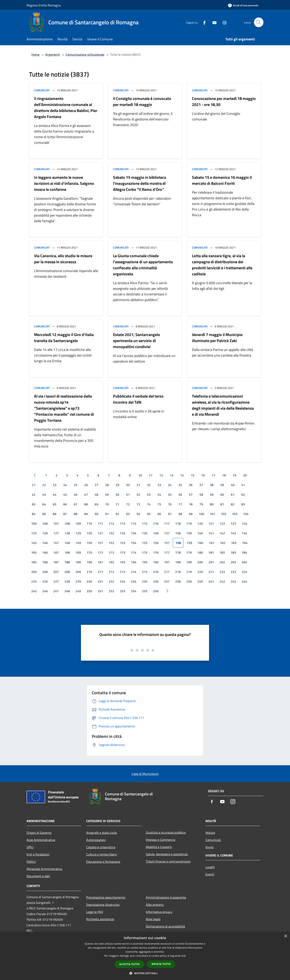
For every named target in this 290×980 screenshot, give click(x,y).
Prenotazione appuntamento (106, 897)
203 (233, 562)
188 (67, 562)
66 (65, 504)
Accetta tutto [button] (129, 964)
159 (189, 543)
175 (145, 552)
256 (156, 591)
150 (89, 543)
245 (34, 591)
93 (128, 514)
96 (159, 514)
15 (193, 475)
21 (34, 485)
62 (243, 495)
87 (65, 514)
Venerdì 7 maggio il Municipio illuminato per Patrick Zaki (217, 338)
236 (156, 581)
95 (149, 514)
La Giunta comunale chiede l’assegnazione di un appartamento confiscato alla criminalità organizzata (143, 265)
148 (67, 543)
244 (244, 581)
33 (159, 485)
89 (86, 514)
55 (170, 495)
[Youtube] (213, 22)
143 (233, 533)
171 (100, 552)
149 (78, 543)
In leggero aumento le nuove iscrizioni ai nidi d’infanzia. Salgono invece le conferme (64, 183)
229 (78, 581)
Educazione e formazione (103, 862)
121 (211, 523)
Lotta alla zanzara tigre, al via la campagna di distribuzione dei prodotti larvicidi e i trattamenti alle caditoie (222, 265)
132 (111, 533)
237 (167, 581)
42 (34, 495)
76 (170, 504)
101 (213, 514)
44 (55, 495)
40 (233, 485)
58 (201, 495)
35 (180, 485)
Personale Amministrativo (44, 869)
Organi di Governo (39, 833)
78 (191, 504)
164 (245, 543)
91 (107, 514)
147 (56, 543)
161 (212, 543)
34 (170, 485)
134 (134, 533)
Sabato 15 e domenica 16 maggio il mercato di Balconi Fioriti (222, 180)
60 (222, 495)
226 (45, 581)
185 (34, 562)
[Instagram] (223, 22)
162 (223, 543)
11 (151, 475)
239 (189, 581)
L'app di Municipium (145, 774)
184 (244, 552)
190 (89, 562)
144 (244, 533)
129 (78, 533)
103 (235, 514)
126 (45, 533)
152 (111, 543)
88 (76, 514)
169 (78, 552)
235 (145, 581)
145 (34, 543)
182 (222, 552)
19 (234, 475)
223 (233, 572)
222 (222, 572)
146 (45, 543)
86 (55, 514)
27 (96, 485)
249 (78, 591)
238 (178, 581)
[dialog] (145, 956)
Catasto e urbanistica (101, 847)
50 (117, 495)
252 (111, 591)
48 (96, 495)
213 (123, 572)
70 (107, 504)
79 (201, 504)
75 (159, 504)
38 (212, 485)
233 (123, 581)
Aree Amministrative (41, 840)
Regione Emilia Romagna (44, 5)
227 (56, 581)
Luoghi (210, 867)
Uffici (30, 847)
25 (76, 485)
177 (167, 552)
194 (134, 562)
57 (191, 495)
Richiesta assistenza (100, 919)
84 (34, 514)
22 (44, 485)
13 (172, 475)
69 (96, 504)
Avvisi (210, 847)
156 (156, 543)
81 (222, 504)
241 (211, 581)
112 (111, 523)
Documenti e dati (38, 876)
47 (86, 495)
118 (178, 523)
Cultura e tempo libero (101, 854)
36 (191, 485)
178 (178, 552)
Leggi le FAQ (95, 912)
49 (107, 495)
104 (246, 514)
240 (200, 581)
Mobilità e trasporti (159, 847)
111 (100, 523)
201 (211, 562)
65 (55, 504)
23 (55, 485)
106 (45, 523)
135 (145, 533)
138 (178, 533)
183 (233, 552)
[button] (145, 973)
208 (67, 572)
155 (145, 543)
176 (156, 552)
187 (56, 562)
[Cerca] (259, 22)
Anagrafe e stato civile (101, 833)
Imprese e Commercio (161, 840)
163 (234, 543)
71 (117, 504)
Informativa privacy (159, 912)
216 (156, 572)
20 (245, 475)
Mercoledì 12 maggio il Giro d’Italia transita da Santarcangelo (64, 338)
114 (134, 523)
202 (222, 562)
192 (111, 562)
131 (100, 533)
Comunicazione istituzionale (85, 55)
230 (89, 581)
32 (149, 485)
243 (233, 581)
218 (178, 572)
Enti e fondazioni (38, 854)
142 (222, 533)
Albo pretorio (155, 905)
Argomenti (53, 55)
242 (222, 581)
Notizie (210, 833)
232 (111, 581)
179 (189, 552)
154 (134, 543)
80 (212, 504)
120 (200, 523)
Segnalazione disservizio (103, 905)
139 (189, 533)
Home (35, 55)
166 (45, 552)
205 (34, 572)
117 (167, 523)
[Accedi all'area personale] (243, 5)
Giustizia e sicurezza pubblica (166, 832)
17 (213, 475)
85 (44, 514)
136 (156, 533)
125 (34, 533)
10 (140, 475)
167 (56, 552)
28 (107, 485)
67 (76, 504)
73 (138, 504)
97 (170, 514)
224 (244, 572)
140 (200, 533)
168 (67, 552)
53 (149, 495)
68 (86, 504)
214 (134, 572)
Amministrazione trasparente (166, 897)
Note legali (153, 919)
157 (167, 543)
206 (45, 572)
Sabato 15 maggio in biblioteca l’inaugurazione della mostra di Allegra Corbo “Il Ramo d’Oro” (139, 183)
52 (138, 495)
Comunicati (42, 90)
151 (100, 543)
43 (44, 495)
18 (224, 475)
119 (189, 523)
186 (45, 562)
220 (200, 572)
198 (178, 562)
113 (123, 523)
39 (222, 485)
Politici (31, 862)
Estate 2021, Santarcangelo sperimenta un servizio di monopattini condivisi (137, 341)
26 (86, 485)
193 (123, 562)
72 (128, 504)
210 (89, 572)
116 (156, 523)
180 (200, 552)
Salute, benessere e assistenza (167, 854)
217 (167, 572)
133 (123, 533)
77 (180, 504)
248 (67, 591)
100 (201, 514)
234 (134, 581)
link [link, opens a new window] (184, 956)
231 (100, 581)
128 (67, 533)
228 (67, 581)
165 (34, 552)
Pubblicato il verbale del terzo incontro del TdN (138, 399)
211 (100, 572)
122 (222, 523)
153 (123, 543)
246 (45, 591)
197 (167, 562)
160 (200, 543)
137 (167, 533)
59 (212, 495)
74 (149, 504)
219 (189, 572)
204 (244, 562)
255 (145, 591)
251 (100, 591)
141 (211, 533)
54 (159, 495)
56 (180, 495)
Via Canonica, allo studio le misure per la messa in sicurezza (63, 259)
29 (117, 485)
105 (34, 523)
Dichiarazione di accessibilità (165, 926)
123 (233, 523)
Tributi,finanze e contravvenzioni (168, 861)
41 (243, 485)
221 (211, 572)
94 (138, 514)
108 (67, 523)
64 (44, 504)
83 (243, 504)
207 (56, 572)
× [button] (285, 936)
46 (76, 495)
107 (56, 523)
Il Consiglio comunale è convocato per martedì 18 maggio (142, 101)
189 (78, 562)
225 (34, 581)
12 (161, 475)
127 (56, 533)
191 (100, 562)
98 (180, 514)
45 (65, 495)
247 (56, 591)
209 (78, 572)
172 (111, 552)
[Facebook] (203, 22)
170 (89, 552)
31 (138, 485)
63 (34, 504)
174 (134, 552)
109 (78, 523)
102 (224, 514)
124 (244, 523)
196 (156, 562)
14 (182, 475)
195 (145, 562)
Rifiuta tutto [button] (161, 964)
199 (189, 562)
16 (203, 475)
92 (117, 514)
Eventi (210, 874)
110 (89, 523)
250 (89, 591)
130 (89, 533)
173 (123, 552)
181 (211, 552)
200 (200, 562)
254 (134, 591)
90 (96, 514)
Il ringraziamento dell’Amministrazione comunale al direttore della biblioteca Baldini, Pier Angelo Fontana (66, 107)
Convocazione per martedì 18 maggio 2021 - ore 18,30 (224, 101)
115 (145, 523)
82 (233, 504)
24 (65, 485)
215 (145, 572)
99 (191, 514)
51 (128, 495)
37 (201, 485)
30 (128, 485)
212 (111, 572)
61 (233, 495)
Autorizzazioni (96, 840)
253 (123, 591)
